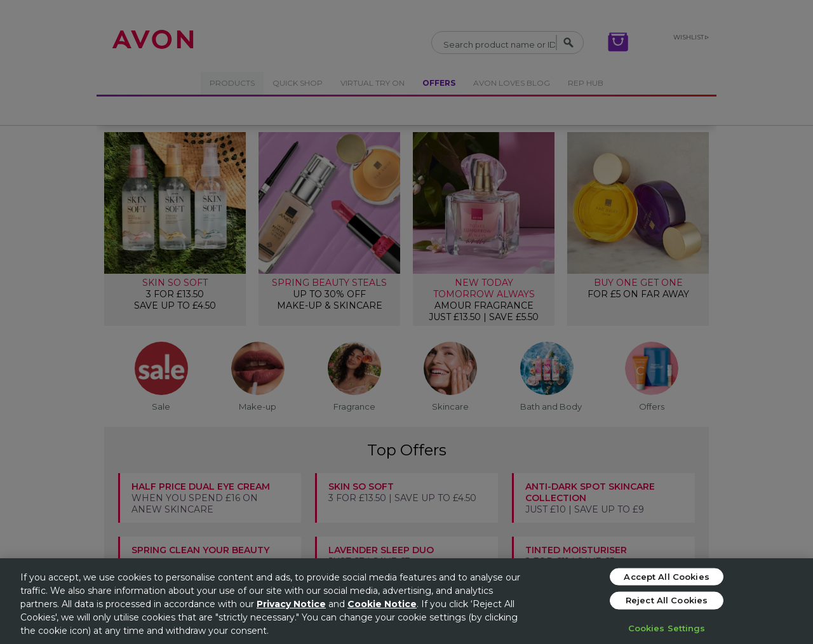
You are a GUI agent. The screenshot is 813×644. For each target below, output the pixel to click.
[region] (406, 601)
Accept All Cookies (666, 576)
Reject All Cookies (667, 600)
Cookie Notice (382, 604)
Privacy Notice (291, 604)
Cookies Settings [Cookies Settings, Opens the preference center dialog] (667, 627)
